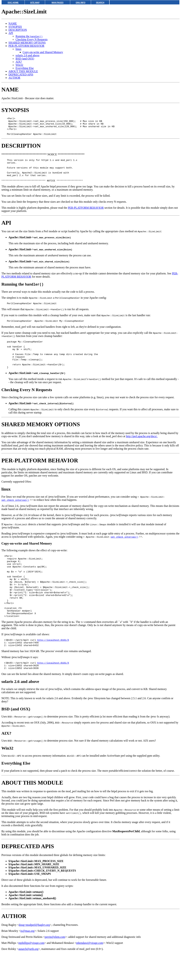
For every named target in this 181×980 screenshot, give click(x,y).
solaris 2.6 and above (27, 55)
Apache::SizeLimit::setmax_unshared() (32, 925)
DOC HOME (13, 2)
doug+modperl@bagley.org (34, 951)
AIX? (19, 62)
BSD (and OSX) (25, 59)
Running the (29, 36)
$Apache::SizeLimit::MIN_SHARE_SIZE (34, 891)
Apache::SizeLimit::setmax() (26, 918)
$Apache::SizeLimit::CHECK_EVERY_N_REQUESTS (42, 897)
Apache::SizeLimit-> (40, 244)
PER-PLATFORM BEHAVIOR (26, 46)
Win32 (19, 65)
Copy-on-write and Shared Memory (43, 52)
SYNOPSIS (15, 27)
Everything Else (25, 68)
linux (18, 49)
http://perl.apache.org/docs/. (142, 448)
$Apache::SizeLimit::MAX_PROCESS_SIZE (36, 888)
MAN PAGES (58, 2)
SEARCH (100, 2)
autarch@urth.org (28, 975)
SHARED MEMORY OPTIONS (27, 43)
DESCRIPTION (18, 30)
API (11, 33)
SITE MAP (35, 2)
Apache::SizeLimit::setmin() (26, 922)
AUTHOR (14, 78)
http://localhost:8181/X (53, 664)
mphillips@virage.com (31, 969)
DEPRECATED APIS (21, 74)
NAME (13, 23)
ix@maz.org (27, 957)
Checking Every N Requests (32, 39)
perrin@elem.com (55, 963)
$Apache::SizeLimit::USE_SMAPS (30, 900)
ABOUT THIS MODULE (23, 71)
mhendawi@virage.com (90, 969)
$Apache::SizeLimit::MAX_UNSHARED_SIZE (37, 894)
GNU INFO (81, 2)
